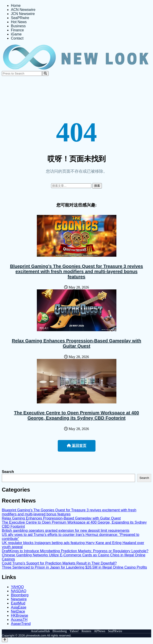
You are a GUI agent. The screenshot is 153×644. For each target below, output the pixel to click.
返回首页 (77, 446)
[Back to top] (5, 640)
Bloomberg (20, 595)
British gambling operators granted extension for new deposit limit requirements (66, 531)
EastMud (18, 603)
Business (18, 26)
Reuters (86, 631)
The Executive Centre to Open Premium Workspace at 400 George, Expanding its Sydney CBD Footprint (77, 415)
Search (8, 472)
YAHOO (17, 587)
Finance (17, 30)
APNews (100, 631)
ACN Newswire (23, 10)
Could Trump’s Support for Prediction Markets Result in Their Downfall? (59, 563)
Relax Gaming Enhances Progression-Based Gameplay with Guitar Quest (76, 343)
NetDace (18, 611)
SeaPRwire (20, 18)
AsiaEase (19, 607)
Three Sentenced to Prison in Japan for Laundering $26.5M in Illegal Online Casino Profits (74, 567)
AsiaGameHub (40, 631)
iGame (16, 34)
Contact (17, 38)
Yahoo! (74, 631)
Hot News (19, 22)
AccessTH (19, 620)
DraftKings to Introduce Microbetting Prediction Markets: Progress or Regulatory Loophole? (75, 551)
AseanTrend (21, 624)
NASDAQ (19, 591)
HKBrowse (20, 615)
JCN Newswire (23, 14)
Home (16, 6)
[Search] (45, 73)
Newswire (19, 599)
